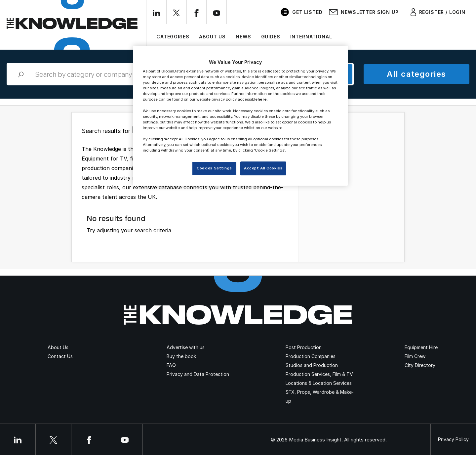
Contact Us (60, 356)
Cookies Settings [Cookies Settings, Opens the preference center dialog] (214, 168)
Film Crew (415, 356)
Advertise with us (186, 347)
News (243, 37)
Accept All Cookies (263, 168)
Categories (173, 37)
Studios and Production (312, 365)
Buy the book (181, 356)
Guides (271, 37)
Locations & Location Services (319, 383)
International (311, 37)
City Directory (420, 365)
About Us (212, 37)
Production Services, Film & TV (319, 374)
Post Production (304, 347)
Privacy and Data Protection (198, 374)
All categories (416, 74)
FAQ (171, 365)
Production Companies (311, 356)
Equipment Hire (421, 347)
